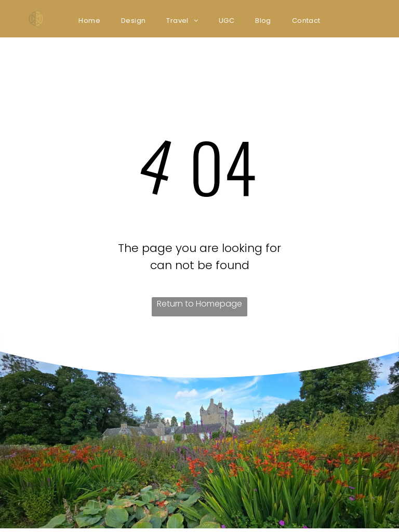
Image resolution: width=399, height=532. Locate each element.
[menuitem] (89, 21)
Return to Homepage (199, 304)
